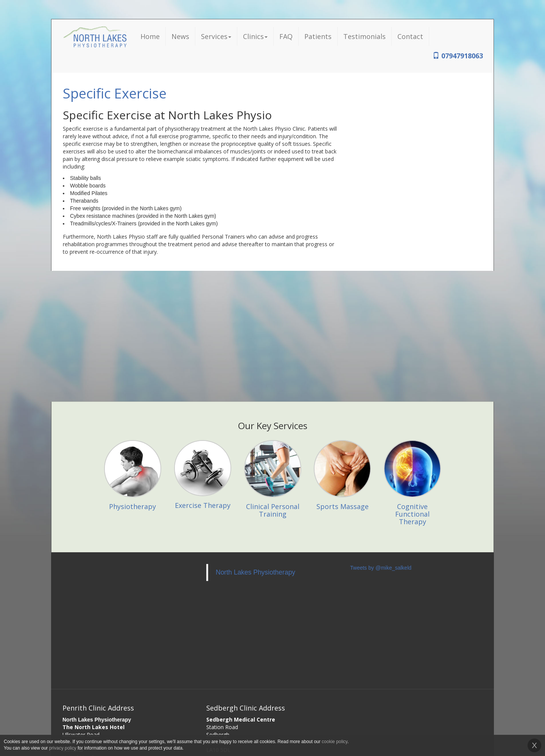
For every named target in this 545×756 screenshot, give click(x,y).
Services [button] (216, 36)
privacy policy (63, 748)
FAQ (286, 36)
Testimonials (364, 36)
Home (150, 36)
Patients (318, 36)
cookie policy (335, 742)
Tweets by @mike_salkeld (381, 568)
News (180, 36)
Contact (410, 36)
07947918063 (458, 56)
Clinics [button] (255, 36)
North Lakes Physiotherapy (255, 572)
